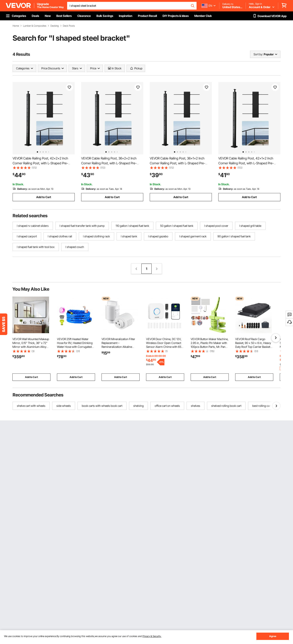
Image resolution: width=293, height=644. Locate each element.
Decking (55, 26)
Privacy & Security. (152, 636)
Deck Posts (69, 26)
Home (16, 26)
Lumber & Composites (35, 26)
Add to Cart (44, 197)
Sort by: (258, 54)
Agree (273, 636)
